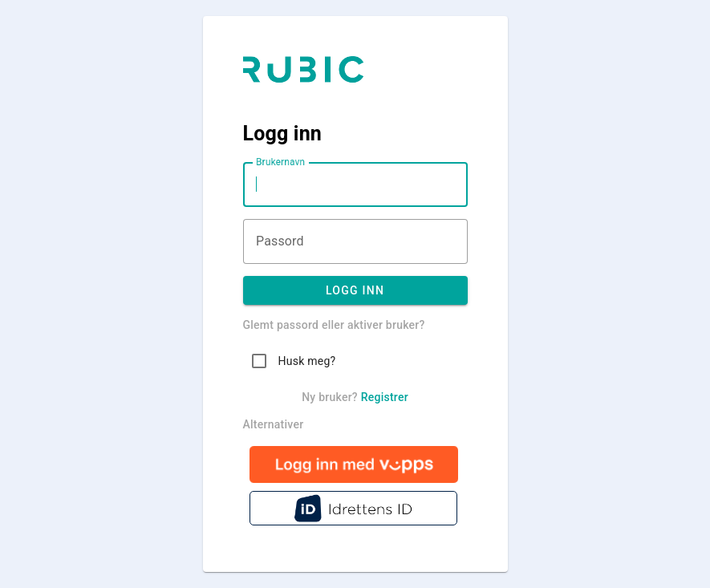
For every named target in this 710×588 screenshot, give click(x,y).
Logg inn (355, 290)
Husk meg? (307, 361)
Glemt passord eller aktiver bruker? (334, 325)
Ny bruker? (355, 397)
